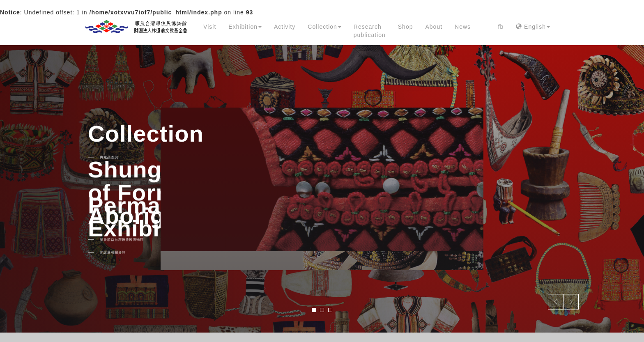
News (463, 27)
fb (501, 27)
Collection (324, 27)
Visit (210, 27)
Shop (406, 27)
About (434, 27)
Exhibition (245, 27)
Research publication (370, 31)
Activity (285, 27)
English (533, 27)
